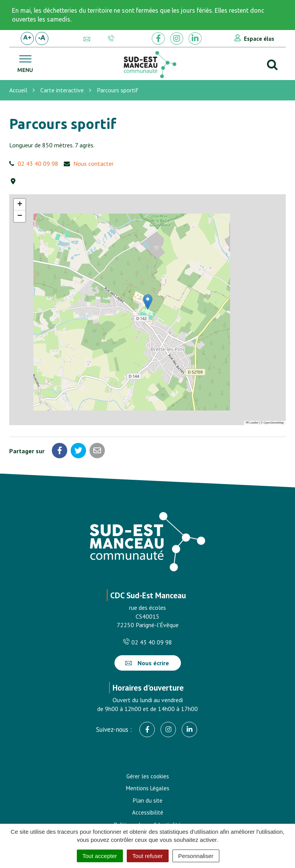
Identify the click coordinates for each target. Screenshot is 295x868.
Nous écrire (147, 663)
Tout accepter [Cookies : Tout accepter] (100, 856)
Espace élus (259, 39)
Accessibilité (148, 812)
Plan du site (148, 800)
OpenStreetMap (274, 423)
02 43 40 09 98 (38, 164)
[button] (148, 302)
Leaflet (252, 423)
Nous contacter (94, 164)
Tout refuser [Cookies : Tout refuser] (148, 856)
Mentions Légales (148, 788)
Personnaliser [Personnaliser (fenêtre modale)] (196, 856)
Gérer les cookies (148, 776)
